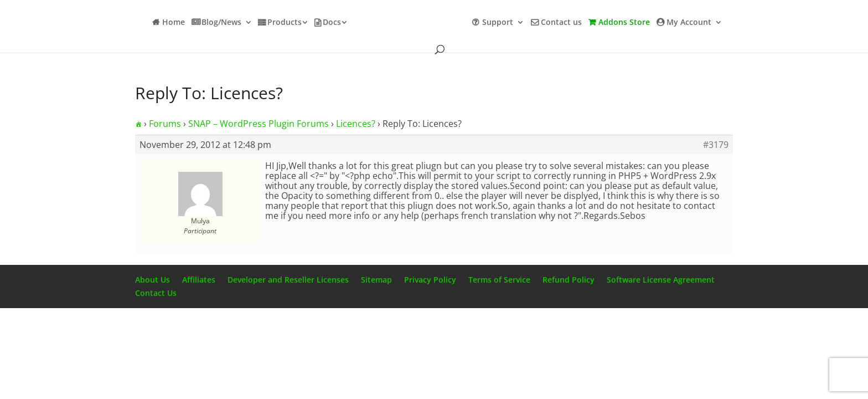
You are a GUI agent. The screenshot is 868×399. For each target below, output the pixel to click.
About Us (153, 280)
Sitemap (376, 280)
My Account (689, 23)
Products (285, 23)
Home (174, 23)
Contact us (561, 23)
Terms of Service (499, 280)
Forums (165, 124)
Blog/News (221, 23)
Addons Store (624, 23)
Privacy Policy (430, 280)
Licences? (356, 124)
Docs (332, 23)
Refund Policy (569, 280)
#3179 (716, 145)
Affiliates (199, 280)
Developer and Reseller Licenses (288, 280)
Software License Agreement (661, 280)
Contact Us (156, 293)
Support (498, 23)
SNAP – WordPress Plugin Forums (259, 124)
